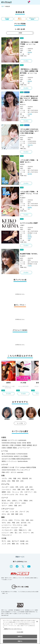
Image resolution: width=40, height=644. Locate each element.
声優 (16, 523)
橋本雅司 (30, 237)
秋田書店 (4, 440)
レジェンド (8, 533)
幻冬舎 (24, 443)
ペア (5, 512)
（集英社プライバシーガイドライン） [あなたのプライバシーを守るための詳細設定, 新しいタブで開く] (13, 629)
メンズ (7, 544)
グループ (25, 512)
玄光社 (19, 443)
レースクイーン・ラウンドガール (15, 525)
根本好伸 (30, 52)
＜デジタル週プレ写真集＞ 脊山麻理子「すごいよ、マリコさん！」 (29, 194)
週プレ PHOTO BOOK (9, 454)
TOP (2, 6)
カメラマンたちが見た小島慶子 (29, 223)
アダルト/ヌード (7, 535)
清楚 (18, 505)
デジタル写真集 (7, 19)
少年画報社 (18, 445)
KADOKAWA (22, 440)
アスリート (29, 533)
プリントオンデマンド (23, 470)
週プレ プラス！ (20, 19)
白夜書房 (9, 448)
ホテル (6, 514)
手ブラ (7, 541)
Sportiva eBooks (23, 461)
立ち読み (26, 61)
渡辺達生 (30, 207)
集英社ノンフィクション (9, 461)
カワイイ (21, 503)
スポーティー (31, 492)
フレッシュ (18, 492)
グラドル (8, 520)
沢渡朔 (29, 239)
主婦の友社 (5, 445)
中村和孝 (30, 114)
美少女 (7, 501)
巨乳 (20, 487)
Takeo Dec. (30, 145)
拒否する (20, 637)
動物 (16, 544)
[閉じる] (37, 622)
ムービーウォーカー (24, 448)
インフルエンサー (10, 530)
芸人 (18, 533)
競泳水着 (27, 478)
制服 (17, 478)
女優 (30, 520)
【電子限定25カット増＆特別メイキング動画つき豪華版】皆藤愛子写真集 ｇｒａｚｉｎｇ (29, 71)
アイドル (20, 520)
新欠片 (35, 445)
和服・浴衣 (18, 481)
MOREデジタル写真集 (21, 456)
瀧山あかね (23, 104)
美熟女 (28, 501)
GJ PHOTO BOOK (7, 456)
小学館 (11, 445)
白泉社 (4, 448)
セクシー (8, 505)
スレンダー (8, 487)
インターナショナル (10, 494)
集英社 (29, 443)
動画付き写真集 (31, 467)
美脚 (22, 489)
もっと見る (20, 423)
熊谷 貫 (29, 235)
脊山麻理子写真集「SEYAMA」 (29, 254)
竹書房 (24, 445)
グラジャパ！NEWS (32, 19)
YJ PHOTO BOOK (22, 454)
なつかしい (8, 503)
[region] (20, 631)
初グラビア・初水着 (21, 541)
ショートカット (9, 489)
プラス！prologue (20, 467)
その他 (25, 544)
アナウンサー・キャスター (12, 528)
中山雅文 (30, 266)
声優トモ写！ (6, 472)
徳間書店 (29, 445)
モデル (7, 523)
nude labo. (20, 472)
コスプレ (7, 478)
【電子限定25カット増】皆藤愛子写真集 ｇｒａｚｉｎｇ (29, 43)
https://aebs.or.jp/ (5, 615)
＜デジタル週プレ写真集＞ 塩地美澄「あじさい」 (29, 161)
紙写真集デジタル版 (8, 467)
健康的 (7, 492)
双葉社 (15, 448)
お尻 (29, 487)
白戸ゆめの (23, 135)
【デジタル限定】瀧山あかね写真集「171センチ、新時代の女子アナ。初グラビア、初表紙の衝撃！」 (29, 99)
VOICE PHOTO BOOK (9, 470)
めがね (7, 481)
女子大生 (26, 523)
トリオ (14, 512)
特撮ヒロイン (25, 530)
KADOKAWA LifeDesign (9, 443)
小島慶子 (22, 225)
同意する (20, 641)
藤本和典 (30, 174)
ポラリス (13, 472)
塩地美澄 (22, 164)
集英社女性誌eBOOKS (23, 459)
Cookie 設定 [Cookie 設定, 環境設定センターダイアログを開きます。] (20, 632)
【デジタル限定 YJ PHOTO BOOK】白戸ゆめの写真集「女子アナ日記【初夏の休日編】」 (29, 131)
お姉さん (17, 501)
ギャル (24, 494)
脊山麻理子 (23, 198)
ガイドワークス (13, 440)
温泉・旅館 (17, 514)
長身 (31, 489)
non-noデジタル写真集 (9, 459)
